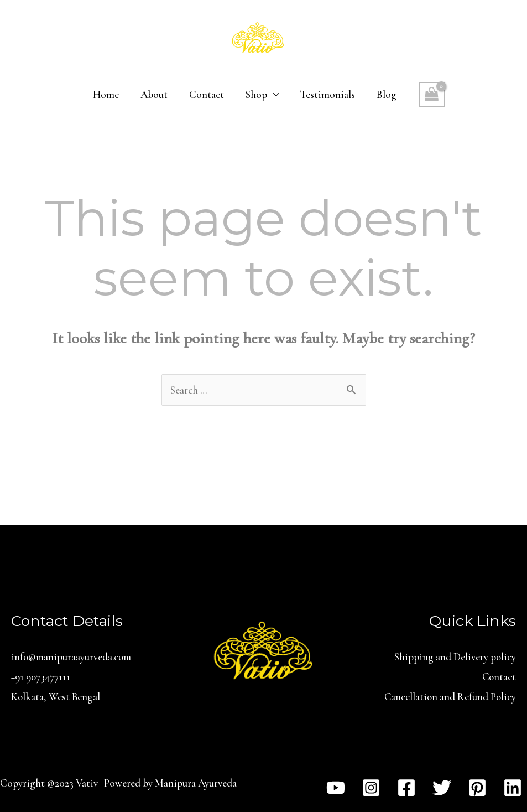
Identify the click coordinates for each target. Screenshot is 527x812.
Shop (256, 94)
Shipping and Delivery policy (455, 657)
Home (107, 94)
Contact (207, 94)
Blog (385, 94)
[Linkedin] (513, 787)
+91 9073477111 (41, 676)
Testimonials (327, 94)
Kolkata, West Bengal (56, 696)
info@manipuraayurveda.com (72, 657)
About (155, 94)
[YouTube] (336, 787)
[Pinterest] (477, 787)
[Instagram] (371, 787)
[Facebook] (406, 787)
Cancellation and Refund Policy (449, 696)
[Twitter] (442, 787)
